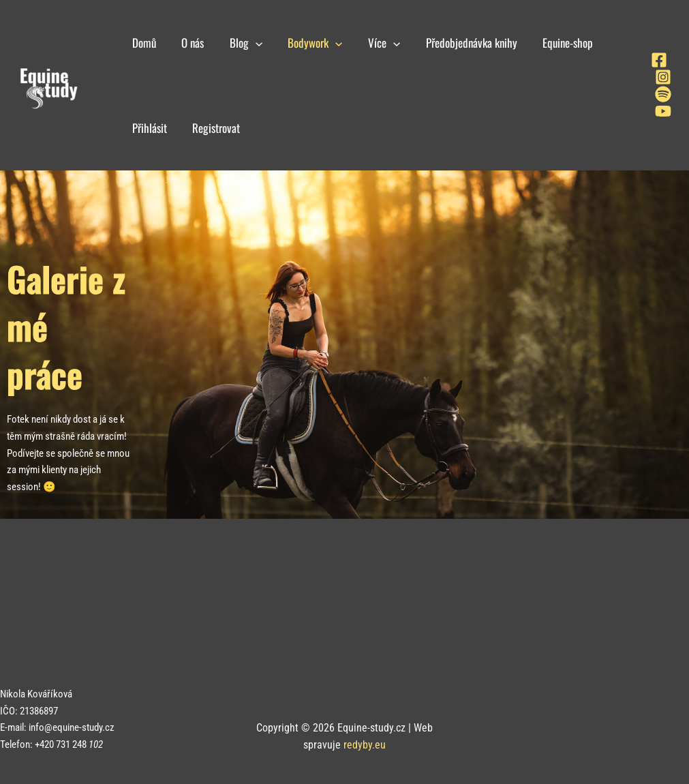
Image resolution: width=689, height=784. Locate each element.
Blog (240, 43)
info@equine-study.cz (72, 727)
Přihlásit (148, 128)
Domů (143, 43)
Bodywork (307, 43)
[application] (249, 43)
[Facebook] (659, 60)
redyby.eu (365, 745)
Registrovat (213, 128)
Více (373, 43)
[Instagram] (663, 77)
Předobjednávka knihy (459, 43)
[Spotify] (663, 94)
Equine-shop (553, 43)
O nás (189, 43)
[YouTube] (663, 111)
